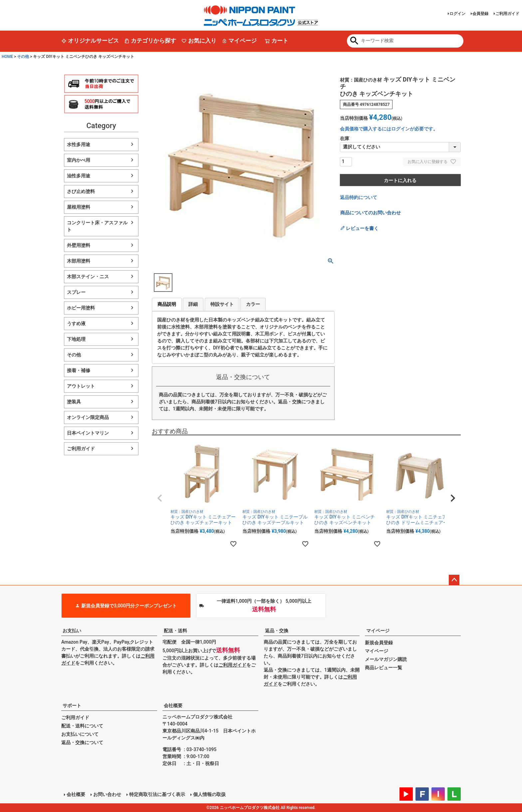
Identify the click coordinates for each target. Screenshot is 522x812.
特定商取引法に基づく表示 (157, 794)
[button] (160, 498)
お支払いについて (80, 734)
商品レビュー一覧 (384, 668)
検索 (354, 41)
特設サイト (222, 304)
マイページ (239, 41)
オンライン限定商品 (88, 417)
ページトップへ (454, 580)
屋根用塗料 (79, 207)
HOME (7, 57)
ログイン (457, 14)
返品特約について (359, 197)
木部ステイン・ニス (88, 277)
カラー (253, 304)
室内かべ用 (79, 160)
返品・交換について (82, 742)
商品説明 (167, 304)
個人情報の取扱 (209, 794)
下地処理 (76, 339)
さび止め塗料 (81, 191)
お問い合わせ (107, 794)
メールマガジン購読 (386, 659)
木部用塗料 (79, 261)
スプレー (76, 292)
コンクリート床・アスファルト (97, 226)
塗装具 (74, 402)
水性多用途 (79, 144)
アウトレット (81, 386)
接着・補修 (79, 370)
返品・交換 (277, 631)
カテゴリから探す (150, 41)
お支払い (72, 631)
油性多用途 (79, 176)
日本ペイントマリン (88, 433)
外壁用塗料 (79, 245)
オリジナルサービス (90, 41)
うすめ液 (76, 323)
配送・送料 (175, 631)
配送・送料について (82, 726)
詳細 (193, 304)
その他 (23, 57)
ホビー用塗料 (81, 308)
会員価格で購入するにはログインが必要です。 (389, 129)
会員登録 (480, 14)
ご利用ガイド (507, 14)
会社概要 (173, 706)
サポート (72, 706)
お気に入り (199, 41)
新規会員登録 (379, 643)
